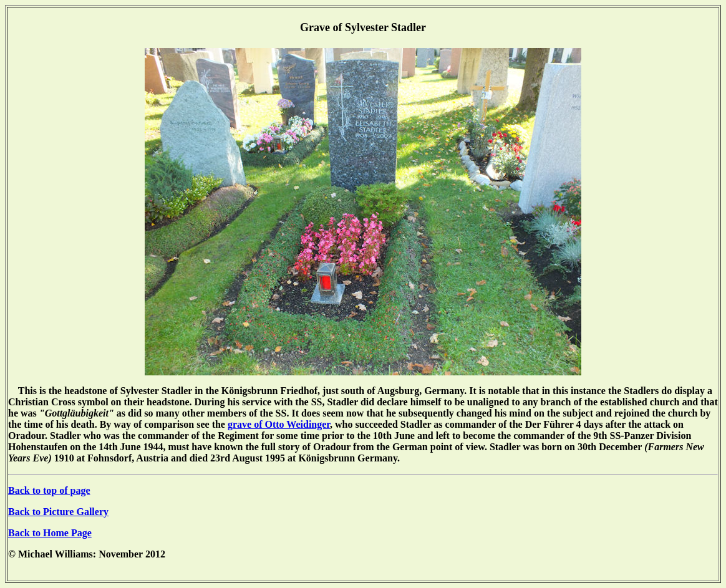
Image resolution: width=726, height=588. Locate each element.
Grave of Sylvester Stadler (363, 27)
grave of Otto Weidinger (279, 424)
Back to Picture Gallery (58, 512)
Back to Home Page (50, 533)
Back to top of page (49, 490)
